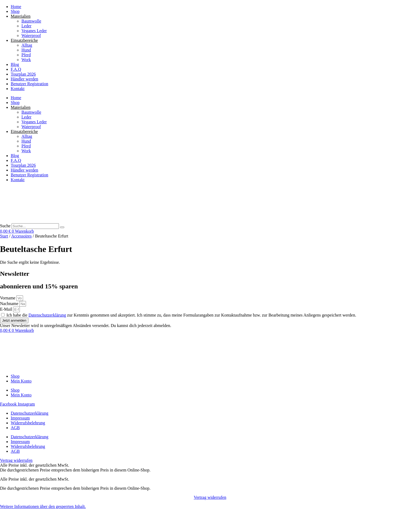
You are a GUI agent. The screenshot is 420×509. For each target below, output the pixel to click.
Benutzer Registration (29, 84)
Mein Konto (21, 381)
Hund (26, 50)
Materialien (21, 16)
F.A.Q (16, 69)
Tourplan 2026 (23, 74)
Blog (15, 64)
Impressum (20, 418)
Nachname (10, 304)
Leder (26, 26)
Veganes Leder (34, 31)
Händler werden (25, 79)
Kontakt (18, 89)
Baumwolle (31, 21)
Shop (15, 11)
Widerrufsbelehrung (28, 423)
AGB (15, 428)
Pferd (26, 55)
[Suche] (62, 227)
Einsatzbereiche (24, 40)
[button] (43, 506)
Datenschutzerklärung (47, 315)
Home (16, 7)
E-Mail (7, 309)
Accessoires (21, 236)
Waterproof (31, 36)
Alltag (27, 45)
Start (4, 236)
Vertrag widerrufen (210, 497)
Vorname (8, 298)
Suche (5, 226)
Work (26, 60)
